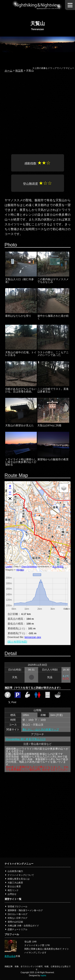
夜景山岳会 (10, 956)
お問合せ (12, 894)
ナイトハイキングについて (21, 875)
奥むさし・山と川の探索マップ (41, 729)
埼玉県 (19, 71)
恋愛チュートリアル (17, 929)
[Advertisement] (37, 114)
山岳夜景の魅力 (15, 871)
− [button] (10, 493)
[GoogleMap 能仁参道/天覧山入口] (26, 739)
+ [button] (10, 487)
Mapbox (20, 570)
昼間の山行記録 (15, 922)
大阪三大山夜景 (15, 883)
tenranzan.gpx (33, 637)
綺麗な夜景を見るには (19, 879)
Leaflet (9, 567)
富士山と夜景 (14, 886)
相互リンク (13, 890)
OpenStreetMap (29, 567)
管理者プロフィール (17, 906)
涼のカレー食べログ (17, 914)
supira (43, 975)
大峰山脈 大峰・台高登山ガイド (23, 926)
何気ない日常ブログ (17, 918)
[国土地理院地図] (17, 642)
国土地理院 (58, 567)
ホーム (8, 71)
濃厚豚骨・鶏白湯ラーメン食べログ (25, 910)
